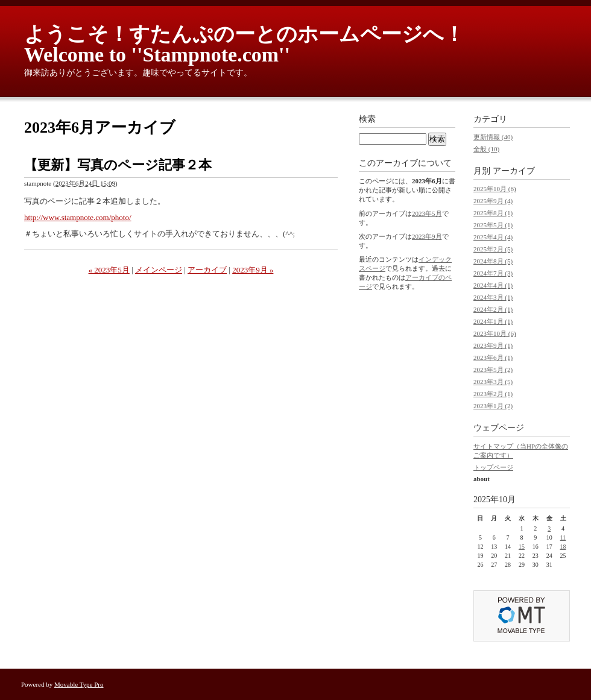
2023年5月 (427, 213)
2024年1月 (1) (493, 321)
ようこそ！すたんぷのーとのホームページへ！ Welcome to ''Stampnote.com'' (254, 44)
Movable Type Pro (79, 684)
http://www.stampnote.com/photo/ (78, 217)
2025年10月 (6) (495, 189)
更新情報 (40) (493, 137)
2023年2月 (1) (493, 394)
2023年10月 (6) (495, 333)
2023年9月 (427, 236)
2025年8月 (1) (493, 213)
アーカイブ (207, 270)
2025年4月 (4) (493, 237)
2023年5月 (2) (493, 370)
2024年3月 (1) (493, 297)
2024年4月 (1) (493, 285)
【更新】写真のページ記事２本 (118, 165)
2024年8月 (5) (493, 261)
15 (522, 547)
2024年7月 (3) (493, 273)
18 (563, 547)
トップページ (493, 467)
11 (563, 538)
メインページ (159, 270)
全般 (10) (486, 149)
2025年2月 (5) (493, 249)
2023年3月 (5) (493, 382)
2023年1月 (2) (493, 406)
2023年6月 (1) (493, 358)
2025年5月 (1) (493, 225)
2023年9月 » (253, 270)
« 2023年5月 (109, 270)
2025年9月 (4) (493, 201)
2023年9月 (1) (493, 345)
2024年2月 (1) (493, 309)
